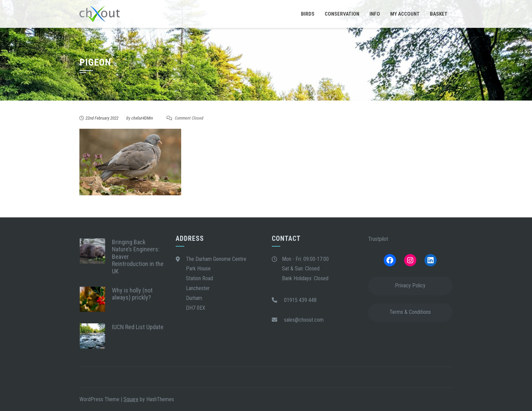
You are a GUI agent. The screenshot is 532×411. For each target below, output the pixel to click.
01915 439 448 (300, 300)
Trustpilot (378, 239)
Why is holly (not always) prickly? (132, 294)
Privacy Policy (410, 285)
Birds (308, 14)
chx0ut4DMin (142, 118)
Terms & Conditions (410, 312)
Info (375, 14)
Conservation (342, 14)
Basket (439, 14)
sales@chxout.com (304, 320)
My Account (405, 14)
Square (131, 399)
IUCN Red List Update (138, 327)
